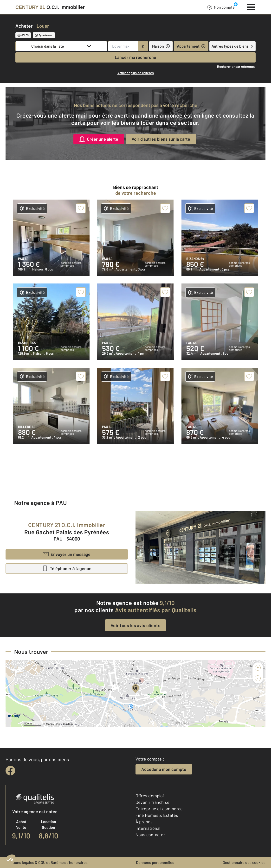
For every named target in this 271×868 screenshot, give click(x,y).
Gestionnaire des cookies (244, 862)
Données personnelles (155, 862)
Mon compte (221, 7)
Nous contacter (150, 835)
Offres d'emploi (150, 796)
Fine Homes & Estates (157, 815)
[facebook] (10, 771)
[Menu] (251, 6)
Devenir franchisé (152, 802)
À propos (144, 822)
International (148, 828)
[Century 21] (50, 7)
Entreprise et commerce (159, 809)
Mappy (50, 724)
